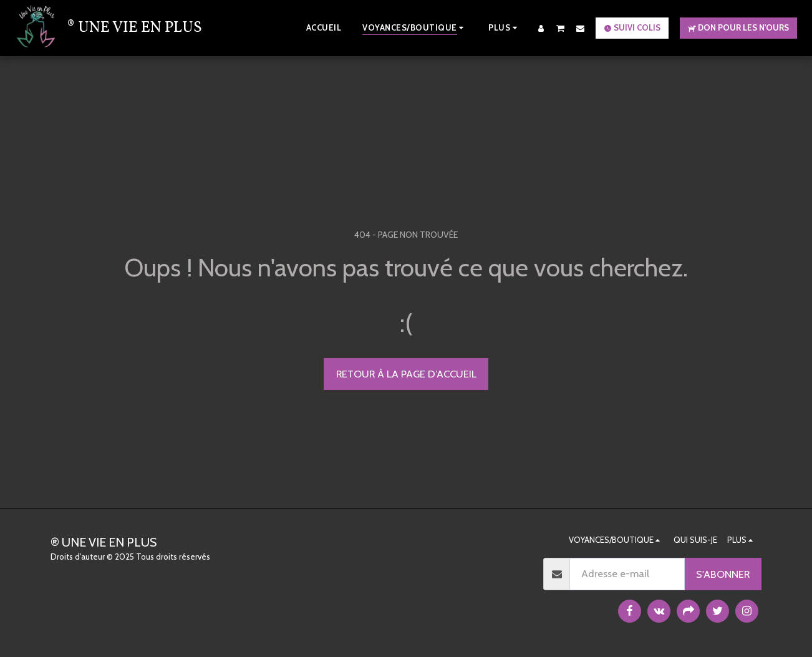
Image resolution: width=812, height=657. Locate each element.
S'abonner (723, 574)
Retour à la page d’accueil (406, 374)
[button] (561, 28)
